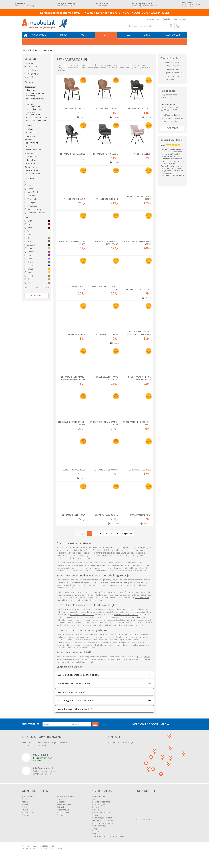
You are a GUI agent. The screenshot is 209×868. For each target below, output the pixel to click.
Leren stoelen (30, 140)
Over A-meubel (153, 20)
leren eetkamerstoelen (35, 113)
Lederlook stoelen (32, 164)
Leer (28, 186)
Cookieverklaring (99, 830)
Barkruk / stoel (31, 171)
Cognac (37, 256)
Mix (37, 287)
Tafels (128, 39)
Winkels (166, 20)
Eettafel (60, 811)
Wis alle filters (36, 300)
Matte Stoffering (33, 213)
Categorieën (30, 91)
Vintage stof (31, 206)
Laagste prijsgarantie (101, 806)
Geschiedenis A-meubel (103, 824)
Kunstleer (30, 200)
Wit (37, 235)
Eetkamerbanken (32, 174)
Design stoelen (31, 157)
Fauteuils (28, 130)
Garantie (96, 814)
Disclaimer (44, 852)
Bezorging (97, 811)
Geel (37, 276)
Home (25, 54)
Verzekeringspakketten (102, 822)
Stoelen (107, 39)
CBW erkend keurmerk (102, 816)
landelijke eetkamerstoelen (33, 109)
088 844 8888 (168, 108)
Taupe (37, 280)
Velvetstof (30, 203)
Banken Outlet (63, 816)
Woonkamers (43, 39)
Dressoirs (61, 806)
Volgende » (127, 538)
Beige (37, 242)
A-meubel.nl (52, 850)
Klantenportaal (179, 20)
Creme (37, 239)
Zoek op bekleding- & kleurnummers (108, 840)
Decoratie (61, 819)
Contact (173, 132)
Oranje (37, 273)
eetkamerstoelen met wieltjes (35, 104)
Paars (37, 259)
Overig (147, 39)
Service (95, 819)
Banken (66, 39)
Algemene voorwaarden (103, 827)
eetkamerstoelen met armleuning (35, 99)
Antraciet (37, 249)
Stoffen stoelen (31, 137)
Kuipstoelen (30, 167)
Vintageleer (31, 210)
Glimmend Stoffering (35, 217)
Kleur (27, 222)
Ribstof (29, 193)
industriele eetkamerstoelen (33, 117)
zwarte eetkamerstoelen (36, 122)
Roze (37, 263)
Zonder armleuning (33, 154)
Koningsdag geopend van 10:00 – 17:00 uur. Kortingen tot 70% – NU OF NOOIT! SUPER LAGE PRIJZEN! (104, 13)
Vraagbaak (97, 832)
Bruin (37, 232)
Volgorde (29, 67)
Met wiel (28, 143)
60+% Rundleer (33, 196)
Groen (37, 266)
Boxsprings (27, 819)
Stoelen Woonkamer (33, 178)
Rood (37, 228)
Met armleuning (31, 147)
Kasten (87, 39)
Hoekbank (62, 803)
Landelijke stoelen (32, 161)
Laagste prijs (31, 74)
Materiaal (29, 183)
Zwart (37, 225)
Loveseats (29, 150)
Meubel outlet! (171, 39)
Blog (94, 838)
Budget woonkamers (66, 800)
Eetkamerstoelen (32, 94)
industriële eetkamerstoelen (126, 619)
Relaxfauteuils (30, 133)
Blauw (37, 270)
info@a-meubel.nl (170, 119)
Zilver (37, 252)
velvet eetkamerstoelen (36, 125)
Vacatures (97, 835)
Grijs (37, 245)
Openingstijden (99, 808)
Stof (28, 189)
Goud (37, 283)
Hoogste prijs (32, 77)
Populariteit (31, 70)
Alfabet (29, 81)
